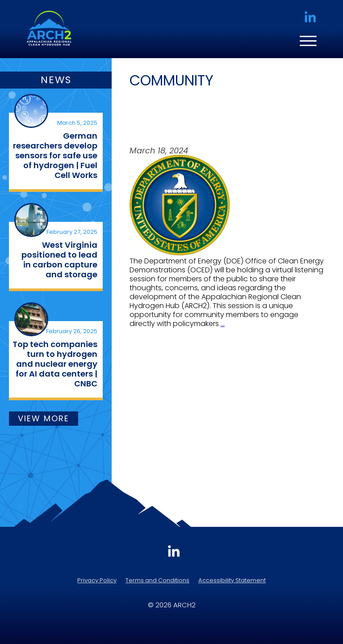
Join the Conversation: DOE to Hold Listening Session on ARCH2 (216, 118)
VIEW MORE (44, 418)
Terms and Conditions (157, 580)
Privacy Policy (97, 580)
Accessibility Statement (232, 580)
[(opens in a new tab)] (31, 111)
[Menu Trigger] (305, 40)
